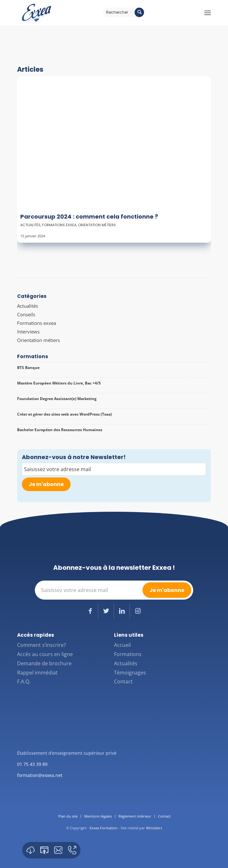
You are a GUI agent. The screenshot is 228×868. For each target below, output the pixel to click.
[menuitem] (68, 816)
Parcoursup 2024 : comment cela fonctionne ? (89, 217)
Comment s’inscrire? (41, 645)
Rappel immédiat (37, 673)
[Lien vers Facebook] (90, 611)
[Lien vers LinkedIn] (122, 611)
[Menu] (208, 13)
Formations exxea (59, 225)
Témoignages (130, 673)
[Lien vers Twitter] (106, 611)
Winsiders (154, 828)
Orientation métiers (97, 225)
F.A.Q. (24, 681)
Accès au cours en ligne (45, 654)
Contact (123, 681)
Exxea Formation (104, 828)
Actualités (30, 225)
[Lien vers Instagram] (138, 611)
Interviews (28, 332)
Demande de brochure (44, 663)
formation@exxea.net (40, 775)
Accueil (122, 645)
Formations (128, 654)
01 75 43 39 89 (32, 764)
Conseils (26, 314)
